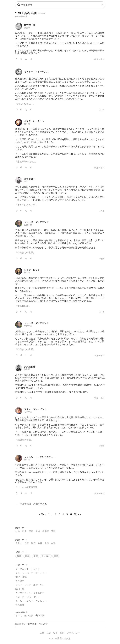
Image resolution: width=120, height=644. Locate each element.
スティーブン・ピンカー (36, 409)
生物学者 (28, 225)
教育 (40, 543)
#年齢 (102, 259)
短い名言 (29, 615)
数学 (27, 556)
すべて (19, 615)
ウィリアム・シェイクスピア (30, 593)
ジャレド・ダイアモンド (36, 222)
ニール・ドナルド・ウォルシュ (31, 601)
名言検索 (19, 624)
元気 (27, 543)
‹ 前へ (43, 514)
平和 (31, 531)
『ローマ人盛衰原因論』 (27, 487)
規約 (62, 633)
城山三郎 (20, 589)
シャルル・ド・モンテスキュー (40, 457)
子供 (38, 531)
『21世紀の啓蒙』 (24, 440)
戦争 (24, 531)
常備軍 (46, 531)
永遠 (47, 543)
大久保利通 (30, 367)
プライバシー (73, 633)
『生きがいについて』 (26, 205)
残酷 (19, 556)
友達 (53, 543)
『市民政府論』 (23, 306)
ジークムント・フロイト (28, 569)
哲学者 (27, 124)
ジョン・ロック (32, 270)
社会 (18, 531)
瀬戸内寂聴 (21, 577)
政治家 (27, 369)
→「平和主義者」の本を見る (31, 504)
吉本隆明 (20, 581)
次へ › (77, 514)
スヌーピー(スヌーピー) (27, 597)
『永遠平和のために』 (26, 162)
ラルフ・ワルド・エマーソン (30, 585)
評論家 (27, 28)
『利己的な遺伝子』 (25, 104)
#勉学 (102, 446)
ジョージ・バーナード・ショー (31, 573)
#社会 (102, 110)
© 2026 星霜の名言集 (60, 638)
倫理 (35, 556)
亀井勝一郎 (30, 25)
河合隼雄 (20, 605)
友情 (56, 556)
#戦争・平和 (99, 59)
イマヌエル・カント (34, 121)
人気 (42, 633)
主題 (49, 633)
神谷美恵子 (30, 179)
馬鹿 (33, 543)
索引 (56, 633)
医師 (26, 181)
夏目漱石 (46, 556)
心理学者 (28, 412)
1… (50, 514)
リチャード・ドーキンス (36, 72)
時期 (53, 531)
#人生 (102, 211)
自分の (19, 543)
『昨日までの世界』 (25, 253)
